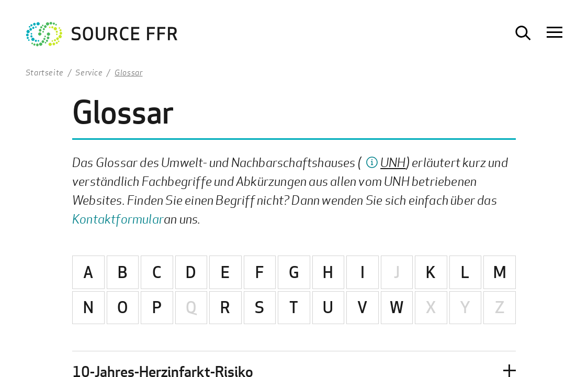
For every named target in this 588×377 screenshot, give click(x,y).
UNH (393, 162)
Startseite (45, 72)
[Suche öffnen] (523, 33)
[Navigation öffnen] (555, 33)
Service (89, 72)
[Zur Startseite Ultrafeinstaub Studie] (102, 37)
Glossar (128, 72)
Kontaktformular (118, 219)
